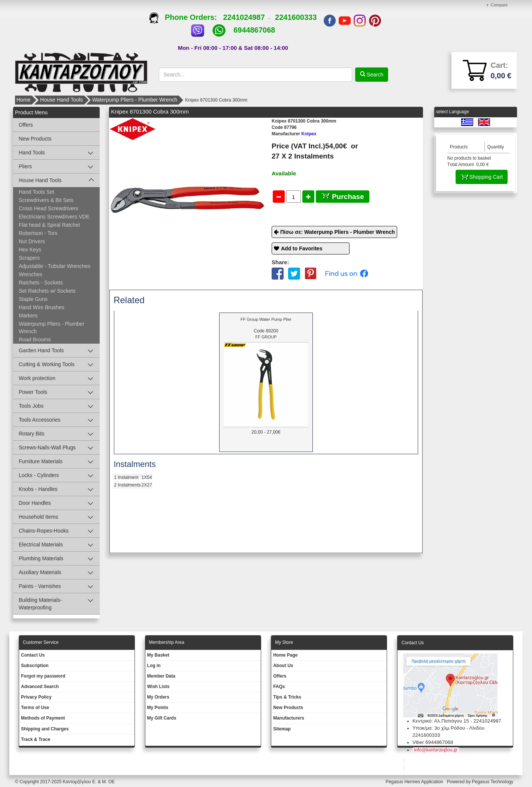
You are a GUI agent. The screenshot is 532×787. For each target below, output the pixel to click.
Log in (154, 666)
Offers (26, 125)
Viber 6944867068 (433, 742)
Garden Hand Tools (41, 350)
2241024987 (244, 17)
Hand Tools (32, 153)
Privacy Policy (36, 697)
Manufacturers (289, 718)
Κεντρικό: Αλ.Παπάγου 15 (441, 721)
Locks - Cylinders (39, 475)
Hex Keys (30, 250)
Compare (499, 5)
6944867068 (254, 30)
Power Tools (33, 392)
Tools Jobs (31, 406)
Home (23, 100)
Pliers (25, 166)
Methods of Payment (43, 718)
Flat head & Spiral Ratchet (49, 225)
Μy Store (284, 642)
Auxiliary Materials (40, 572)
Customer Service (41, 642)
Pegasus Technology (493, 782)
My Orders (158, 697)
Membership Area (167, 642)
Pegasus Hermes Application (415, 782)
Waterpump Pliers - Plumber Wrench (135, 100)
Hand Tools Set (37, 192)
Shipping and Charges (45, 729)
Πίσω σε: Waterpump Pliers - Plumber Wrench (338, 232)
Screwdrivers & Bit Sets (46, 200)
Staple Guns (33, 299)
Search (374, 75)
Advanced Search (40, 687)
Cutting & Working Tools (47, 364)
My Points (158, 708)
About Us (283, 666)
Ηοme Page (285, 655)
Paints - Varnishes (40, 586)
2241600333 (296, 17)
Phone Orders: (186, 17)
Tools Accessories (40, 420)
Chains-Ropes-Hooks (44, 531)
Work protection (37, 378)
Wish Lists (158, 687)
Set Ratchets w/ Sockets (47, 291)
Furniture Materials (41, 461)
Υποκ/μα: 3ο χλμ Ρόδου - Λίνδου (448, 728)
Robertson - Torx (38, 233)
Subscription (35, 666)
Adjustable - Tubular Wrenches (55, 266)
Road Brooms (35, 340)
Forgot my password (43, 676)
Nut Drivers (32, 241)
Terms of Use (35, 708)
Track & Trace (36, 739)
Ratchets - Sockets (41, 283)
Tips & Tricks (287, 697)
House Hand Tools (61, 100)
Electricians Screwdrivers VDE (54, 217)
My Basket (158, 655)
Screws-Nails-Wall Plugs (47, 447)
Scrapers (29, 258)
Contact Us (33, 655)
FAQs (279, 687)
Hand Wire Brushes (41, 307)
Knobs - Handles (38, 489)
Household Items (38, 517)
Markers (28, 316)
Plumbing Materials (41, 558)
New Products (35, 139)
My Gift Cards (162, 718)
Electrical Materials (41, 545)
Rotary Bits (31, 434)
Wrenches (31, 274)
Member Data (161, 676)
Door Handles (35, 503)
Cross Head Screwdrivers (49, 208)
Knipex (294, 134)
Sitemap (282, 729)
